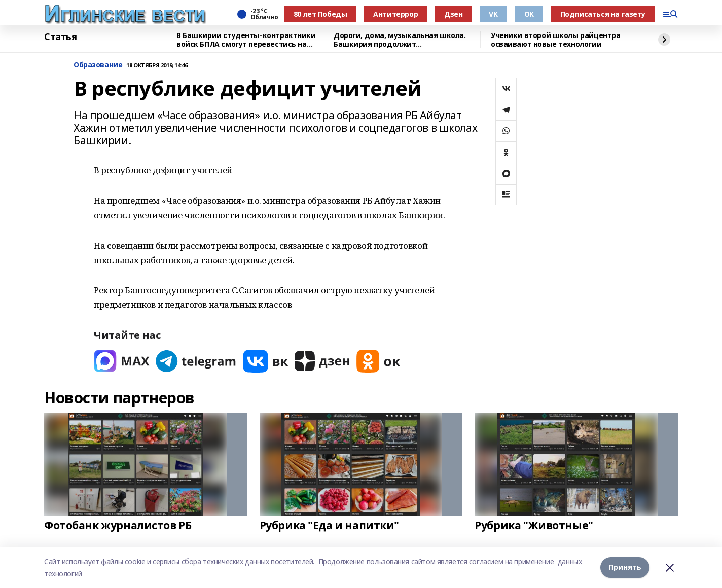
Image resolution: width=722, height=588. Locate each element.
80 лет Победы (320, 14)
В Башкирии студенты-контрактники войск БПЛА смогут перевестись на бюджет (246, 40)
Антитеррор (395, 14)
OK (529, 14)
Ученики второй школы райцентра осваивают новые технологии (555, 40)
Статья (60, 37)
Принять (625, 567)
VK (493, 14)
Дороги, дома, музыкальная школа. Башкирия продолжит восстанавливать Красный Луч (400, 40)
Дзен (453, 14)
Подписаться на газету (603, 14)
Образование (98, 65)
